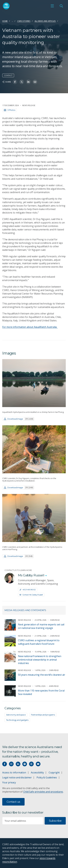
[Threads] (31, 764)
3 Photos (10, 110)
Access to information (14, 772)
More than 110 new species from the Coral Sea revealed (41, 692)
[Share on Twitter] (22, 82)
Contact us (13, 802)
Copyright (54, 772)
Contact (8, 75)
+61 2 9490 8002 (28, 590)
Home (5, 21)
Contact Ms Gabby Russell (31, 595)
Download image (19, 419)
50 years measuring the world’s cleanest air (42, 675)
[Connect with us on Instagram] (11, 764)
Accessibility (37, 772)
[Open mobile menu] (52, 6)
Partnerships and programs (43, 715)
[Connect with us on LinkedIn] (18, 764)
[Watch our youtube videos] (38, 764)
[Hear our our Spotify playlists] (25, 764)
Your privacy (9, 782)
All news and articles (45, 21)
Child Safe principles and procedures (43, 792)
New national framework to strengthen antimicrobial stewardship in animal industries (40, 660)
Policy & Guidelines (47, 777)
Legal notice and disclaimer (17, 777)
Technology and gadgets (17, 720)
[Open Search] (61, 6)
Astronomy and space (16, 715)
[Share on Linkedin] (28, 82)
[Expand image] (34, 383)
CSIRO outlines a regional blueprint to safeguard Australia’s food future (39, 642)
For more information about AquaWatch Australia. (30, 327)
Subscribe (55, 821)
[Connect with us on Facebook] (5, 764)
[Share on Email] (35, 82)
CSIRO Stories (24, 21)
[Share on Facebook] (15, 82)
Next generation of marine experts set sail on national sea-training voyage (41, 626)
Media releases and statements (25, 610)
